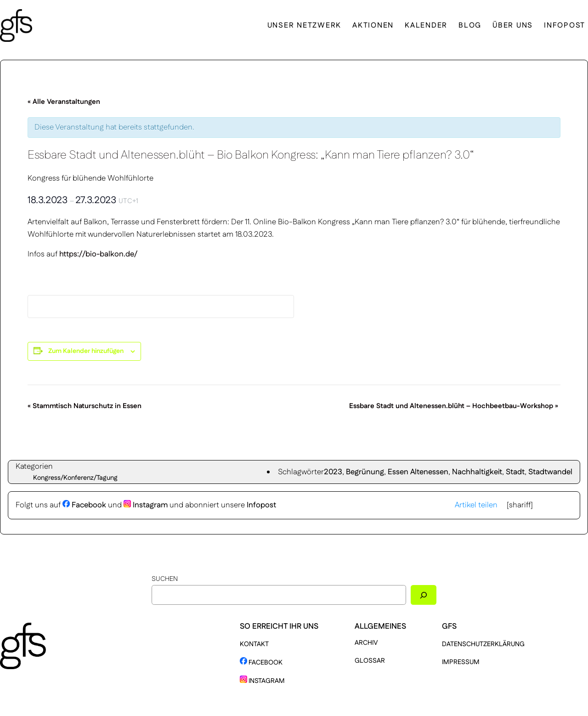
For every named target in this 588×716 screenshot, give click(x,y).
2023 (333, 472)
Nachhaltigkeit (477, 472)
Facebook (84, 505)
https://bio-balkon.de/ (98, 254)
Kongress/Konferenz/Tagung (75, 478)
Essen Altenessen (418, 472)
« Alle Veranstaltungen (64, 102)
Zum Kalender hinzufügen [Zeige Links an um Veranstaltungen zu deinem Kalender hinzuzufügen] (86, 351)
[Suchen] (424, 595)
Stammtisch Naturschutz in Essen (85, 406)
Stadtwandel (550, 472)
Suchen (165, 579)
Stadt (515, 472)
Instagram (146, 505)
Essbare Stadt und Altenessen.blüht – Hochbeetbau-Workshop (454, 406)
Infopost (261, 505)
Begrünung (365, 472)
